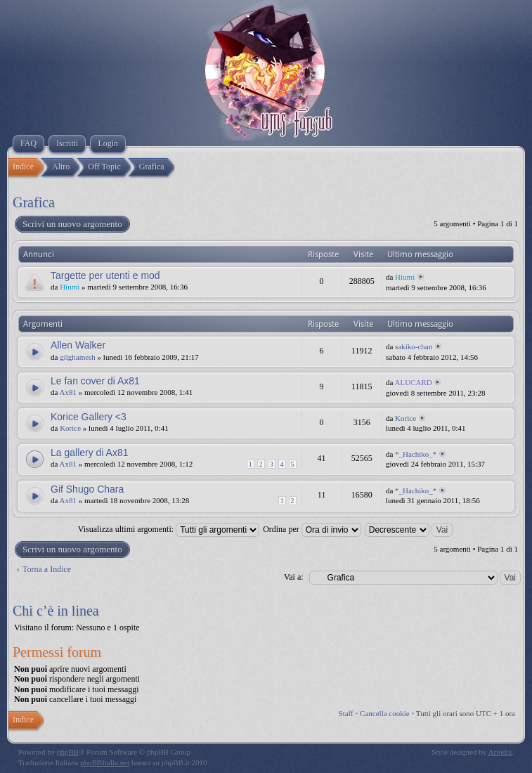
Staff (346, 713)
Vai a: (294, 577)
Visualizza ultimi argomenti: (169, 529)
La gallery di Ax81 (90, 453)
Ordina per (312, 529)
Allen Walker (78, 345)
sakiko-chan (414, 346)
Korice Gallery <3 (89, 417)
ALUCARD (414, 382)
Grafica (34, 202)
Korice (70, 428)
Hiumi (70, 287)
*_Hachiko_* (416, 454)
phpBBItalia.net (105, 762)
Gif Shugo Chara (87, 489)
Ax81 (68, 392)
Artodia (500, 752)
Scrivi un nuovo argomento (72, 224)
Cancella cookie (385, 713)
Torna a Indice (47, 569)
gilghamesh (78, 357)
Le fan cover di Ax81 (95, 381)
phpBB (68, 752)
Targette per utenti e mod (105, 275)
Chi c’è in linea (56, 611)
